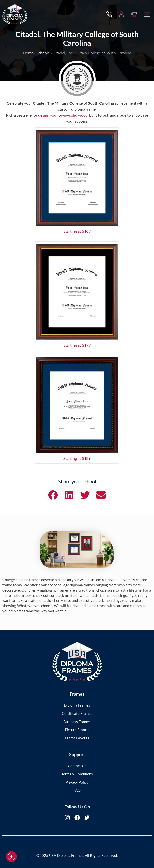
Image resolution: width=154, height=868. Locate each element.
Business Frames (77, 722)
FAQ (77, 790)
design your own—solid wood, (63, 115)
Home (28, 53)
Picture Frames (77, 730)
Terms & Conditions (77, 774)
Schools (43, 53)
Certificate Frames (77, 713)
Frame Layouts (77, 738)
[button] (147, 14)
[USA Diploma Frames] (77, 662)
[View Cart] (134, 14)
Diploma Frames (77, 705)
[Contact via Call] (109, 14)
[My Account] (121, 14)
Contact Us (77, 766)
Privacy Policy (77, 782)
